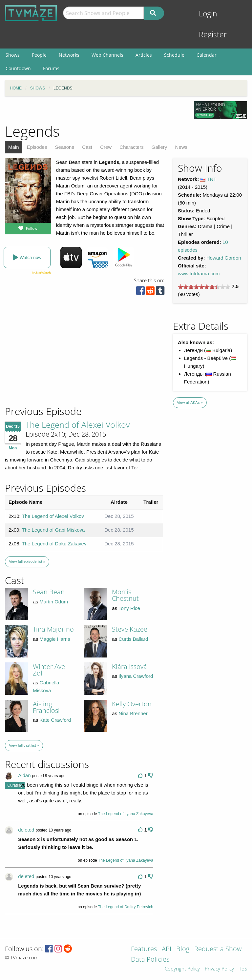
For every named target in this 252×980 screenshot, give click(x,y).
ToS (243, 969)
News (181, 147)
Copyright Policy (182, 969)
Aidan (24, 775)
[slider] (204, 287)
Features (144, 949)
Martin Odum (54, 602)
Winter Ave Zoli (49, 670)
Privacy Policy (219, 969)
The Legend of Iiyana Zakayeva (126, 814)
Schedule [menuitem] (174, 55)
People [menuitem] (39, 55)
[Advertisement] (52, 361)
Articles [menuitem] (144, 55)
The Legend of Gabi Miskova (53, 530)
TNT (211, 179)
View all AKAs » (190, 402)
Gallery (159, 147)
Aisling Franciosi (46, 707)
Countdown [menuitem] (18, 68)
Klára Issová (129, 666)
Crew (106, 147)
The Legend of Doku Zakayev (54, 544)
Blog (183, 949)
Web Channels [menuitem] (107, 55)
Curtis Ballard (133, 639)
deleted (26, 830)
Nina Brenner (133, 713)
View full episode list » (27, 561)
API (167, 949)
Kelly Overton (132, 704)
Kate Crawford (55, 720)
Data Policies (150, 960)
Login (208, 14)
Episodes (37, 147)
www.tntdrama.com (199, 274)
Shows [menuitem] (13, 55)
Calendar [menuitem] (207, 55)
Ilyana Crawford (136, 676)
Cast (87, 147)
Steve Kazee (130, 629)
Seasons (65, 147)
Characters (131, 147)
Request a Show (218, 949)
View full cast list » (24, 745)
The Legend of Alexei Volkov (78, 424)
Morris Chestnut (125, 595)
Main (14, 147)
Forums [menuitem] (51, 68)
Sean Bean (49, 592)
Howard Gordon (224, 258)
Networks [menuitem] (69, 55)
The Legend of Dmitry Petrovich (126, 907)
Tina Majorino (53, 629)
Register (213, 35)
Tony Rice (129, 608)
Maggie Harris (55, 639)
